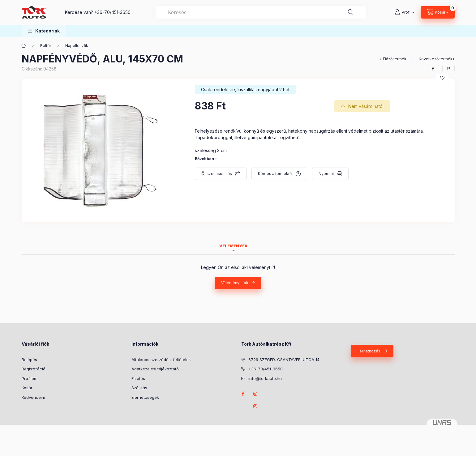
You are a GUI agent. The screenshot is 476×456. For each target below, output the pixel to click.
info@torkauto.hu (265, 378)
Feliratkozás (369, 351)
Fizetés (138, 378)
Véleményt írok (235, 283)
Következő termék (436, 59)
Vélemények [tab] (234, 246)
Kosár (27, 388)
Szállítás (139, 388)
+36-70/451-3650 (112, 12)
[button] (44, 31)
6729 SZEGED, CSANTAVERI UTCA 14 (284, 360)
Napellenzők (77, 46)
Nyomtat (326, 174)
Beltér (46, 46)
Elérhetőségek (145, 397)
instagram (255, 394)
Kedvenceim (33, 397)
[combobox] (261, 12)
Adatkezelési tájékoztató (155, 369)
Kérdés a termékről (275, 174)
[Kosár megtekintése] (438, 12)
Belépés (29, 360)
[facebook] (433, 69)
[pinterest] (448, 69)
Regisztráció (34, 369)
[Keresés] (351, 12)
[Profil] (404, 12)
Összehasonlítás (217, 174)
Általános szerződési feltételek (161, 360)
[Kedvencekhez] (442, 78)
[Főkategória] (24, 46)
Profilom (30, 378)
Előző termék (395, 59)
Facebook (243, 394)
